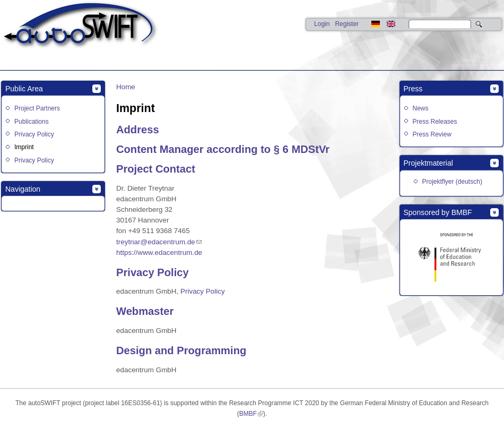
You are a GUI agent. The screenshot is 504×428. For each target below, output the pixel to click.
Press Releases (435, 122)
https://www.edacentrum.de (159, 252)
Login (322, 24)
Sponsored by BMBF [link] (438, 212)
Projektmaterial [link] (428, 163)
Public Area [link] (24, 89)
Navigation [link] (23, 189)
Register (347, 24)
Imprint (24, 147)
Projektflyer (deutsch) (452, 182)
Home (126, 87)
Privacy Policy (34, 134)
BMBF (248, 414)
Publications (32, 122)
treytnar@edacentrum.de (156, 242)
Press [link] (413, 89)
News (421, 108)
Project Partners (37, 108)
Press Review (432, 134)
